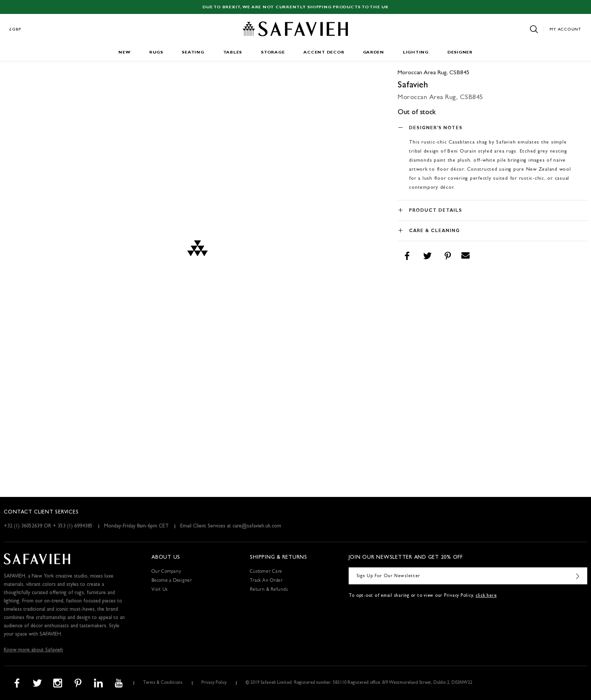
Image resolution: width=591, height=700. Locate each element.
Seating (193, 53)
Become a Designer (172, 581)
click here (486, 596)
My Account (565, 30)
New (124, 53)
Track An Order (266, 581)
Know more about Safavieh (33, 650)
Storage (273, 53)
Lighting (416, 53)
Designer (460, 53)
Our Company (166, 572)
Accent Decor (324, 53)
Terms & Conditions (163, 683)
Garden (374, 53)
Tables (233, 53)
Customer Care (266, 572)
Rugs (156, 53)
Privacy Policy (214, 683)
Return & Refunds (269, 590)
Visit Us (160, 590)
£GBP (15, 30)
